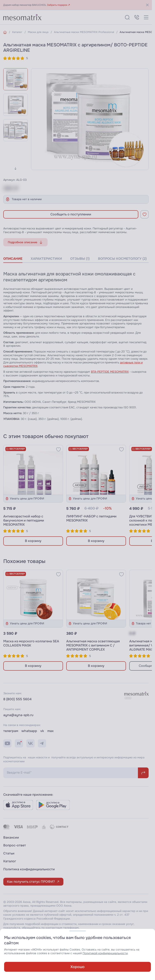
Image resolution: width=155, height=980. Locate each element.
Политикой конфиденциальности (105, 953)
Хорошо (77, 967)
